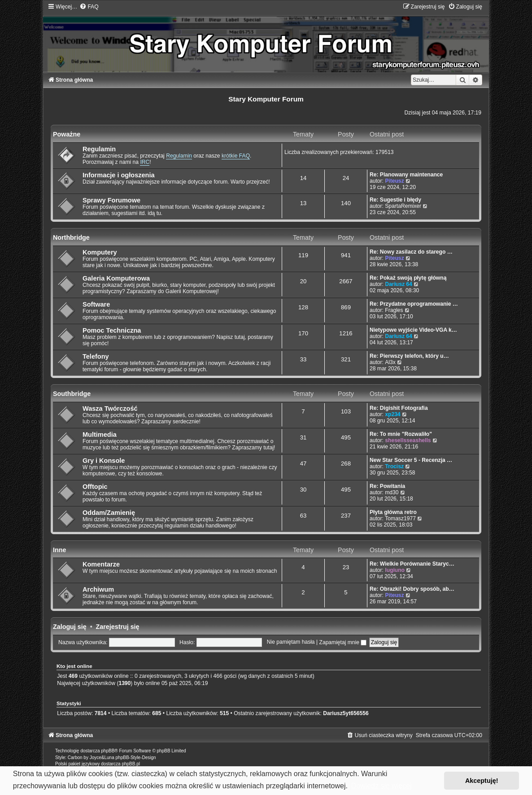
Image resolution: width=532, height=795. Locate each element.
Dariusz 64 (399, 284)
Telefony (96, 356)
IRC (145, 162)
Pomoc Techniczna (112, 330)
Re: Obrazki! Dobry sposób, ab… (412, 589)
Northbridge (71, 237)
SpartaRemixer (403, 206)
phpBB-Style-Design (136, 758)
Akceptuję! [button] (482, 781)
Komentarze (101, 564)
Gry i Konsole (104, 461)
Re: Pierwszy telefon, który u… (409, 356)
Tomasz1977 (400, 518)
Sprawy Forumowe (111, 200)
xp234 (392, 414)
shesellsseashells (408, 440)
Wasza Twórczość (110, 408)
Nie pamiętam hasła (291, 642)
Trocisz (394, 466)
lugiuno (395, 570)
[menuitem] (89, 7)
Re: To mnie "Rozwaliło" (401, 434)
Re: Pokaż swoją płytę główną (408, 278)
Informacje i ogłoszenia (119, 175)
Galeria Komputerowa (116, 278)
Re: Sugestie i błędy (395, 200)
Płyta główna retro (393, 512)
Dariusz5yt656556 (346, 713)
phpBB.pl (131, 764)
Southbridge (72, 394)
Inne (59, 550)
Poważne (67, 134)
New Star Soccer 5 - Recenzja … (411, 460)
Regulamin (99, 149)
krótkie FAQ (236, 156)
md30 (392, 492)
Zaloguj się (70, 627)
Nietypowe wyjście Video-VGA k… (413, 330)
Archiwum (98, 589)
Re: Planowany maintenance (406, 175)
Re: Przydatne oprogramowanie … (414, 304)
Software (96, 304)
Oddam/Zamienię (109, 513)
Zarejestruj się (118, 627)
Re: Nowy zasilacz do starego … (411, 252)
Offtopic (95, 487)
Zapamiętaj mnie (343, 642)
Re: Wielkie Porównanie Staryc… (412, 564)
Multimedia (100, 435)
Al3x (390, 362)
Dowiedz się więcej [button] (382, 786)
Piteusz (394, 181)
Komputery (100, 252)
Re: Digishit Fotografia (399, 408)
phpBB (108, 751)
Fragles (394, 310)
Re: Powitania (387, 486)
